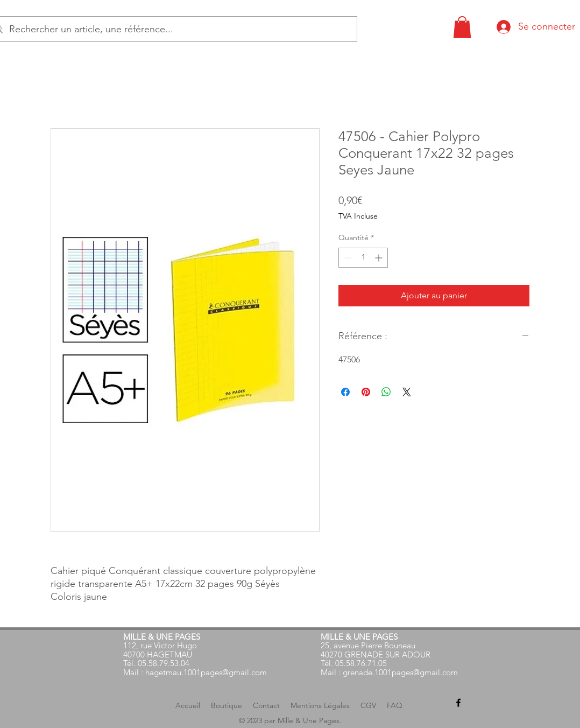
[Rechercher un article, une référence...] (172, 30)
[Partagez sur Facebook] (345, 392)
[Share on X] (407, 392)
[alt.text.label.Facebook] (458, 703)
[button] (462, 27)
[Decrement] (347, 258)
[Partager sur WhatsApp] (386, 392)
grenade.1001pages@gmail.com (400, 672)
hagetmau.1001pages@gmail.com (206, 672)
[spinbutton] (363, 258)
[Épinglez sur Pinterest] (366, 392)
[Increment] (380, 258)
